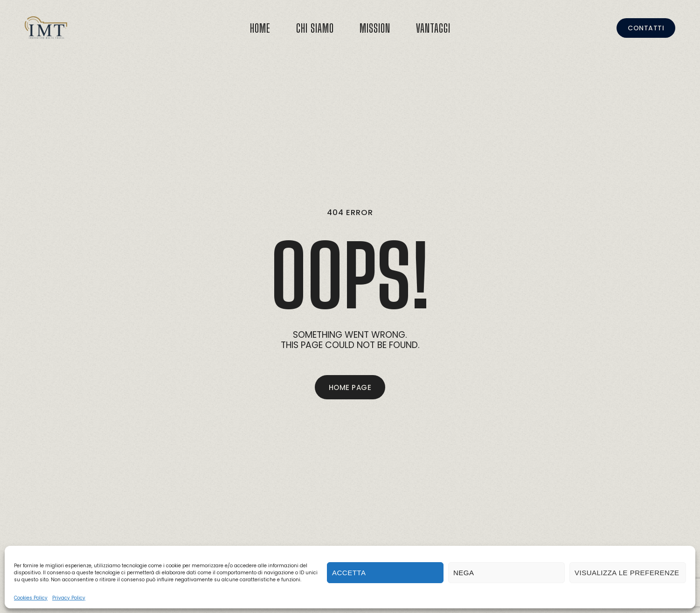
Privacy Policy (69, 598)
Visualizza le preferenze (627, 573)
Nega (464, 573)
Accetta (349, 573)
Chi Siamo (315, 28)
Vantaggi (433, 28)
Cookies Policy (31, 598)
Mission (375, 28)
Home (260, 28)
